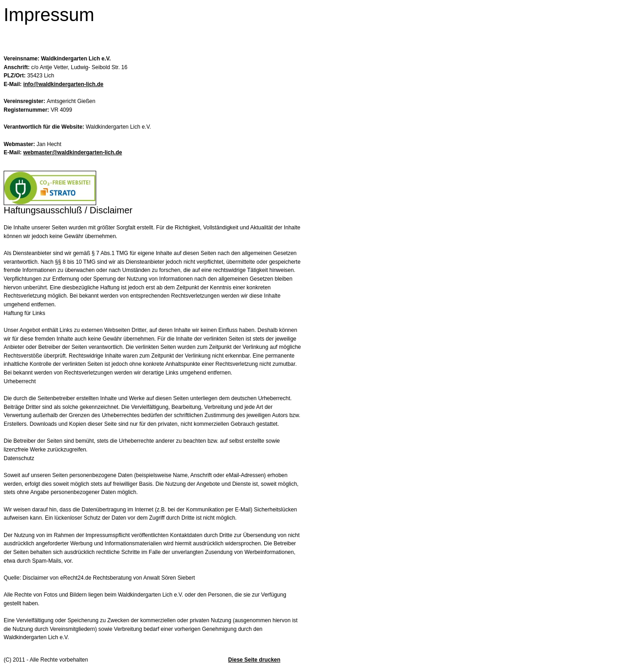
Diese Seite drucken (254, 660)
